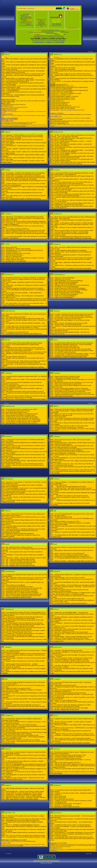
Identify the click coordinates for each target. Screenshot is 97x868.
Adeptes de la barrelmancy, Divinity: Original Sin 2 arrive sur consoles (74, 394)
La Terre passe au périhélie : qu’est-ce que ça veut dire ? (71, 603)
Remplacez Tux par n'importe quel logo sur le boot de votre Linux (24, 348)
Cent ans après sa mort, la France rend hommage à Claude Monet (74, 317)
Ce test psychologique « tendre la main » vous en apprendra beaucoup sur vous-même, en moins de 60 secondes (24, 489)
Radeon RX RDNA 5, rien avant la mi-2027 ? (67, 521)
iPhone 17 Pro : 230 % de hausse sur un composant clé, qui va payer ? (26, 399)
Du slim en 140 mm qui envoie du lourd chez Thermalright (71, 708)
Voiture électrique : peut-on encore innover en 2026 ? (70, 578)
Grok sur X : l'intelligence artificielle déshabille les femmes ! (23, 825)
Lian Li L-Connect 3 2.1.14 (63, 95)
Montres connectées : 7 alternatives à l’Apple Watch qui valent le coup (75, 561)
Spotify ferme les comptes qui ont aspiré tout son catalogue (23, 740)
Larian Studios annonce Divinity (64, 396)
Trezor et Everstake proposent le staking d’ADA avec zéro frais (73, 237)
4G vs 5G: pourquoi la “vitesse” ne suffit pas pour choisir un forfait (73, 658)
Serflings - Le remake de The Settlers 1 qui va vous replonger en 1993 (26, 352)
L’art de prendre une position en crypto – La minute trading (71, 232)
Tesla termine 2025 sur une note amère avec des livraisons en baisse (26, 819)
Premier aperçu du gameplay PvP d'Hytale (67, 378)
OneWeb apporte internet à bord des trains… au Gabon (22, 664)
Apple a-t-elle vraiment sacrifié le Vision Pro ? (68, 763)
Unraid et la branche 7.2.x (13, 252)
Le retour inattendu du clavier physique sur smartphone (70, 250)
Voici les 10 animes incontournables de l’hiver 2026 (69, 599)
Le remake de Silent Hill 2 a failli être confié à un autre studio (72, 661)
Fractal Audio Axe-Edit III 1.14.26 (65, 98)
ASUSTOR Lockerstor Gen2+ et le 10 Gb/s (18, 253)
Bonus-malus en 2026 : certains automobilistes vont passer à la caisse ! (26, 299)
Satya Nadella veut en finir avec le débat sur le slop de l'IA (22, 820)
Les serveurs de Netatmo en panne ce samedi (68, 758)
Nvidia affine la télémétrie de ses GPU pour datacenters (22, 591)
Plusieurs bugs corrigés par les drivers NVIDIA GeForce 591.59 (73, 74)
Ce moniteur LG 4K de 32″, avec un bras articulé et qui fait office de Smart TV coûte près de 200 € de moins (72, 464)
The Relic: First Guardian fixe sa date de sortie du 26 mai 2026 (73, 393)
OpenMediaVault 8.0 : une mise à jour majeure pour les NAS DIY (24, 250)
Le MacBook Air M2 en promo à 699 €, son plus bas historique (72, 825)
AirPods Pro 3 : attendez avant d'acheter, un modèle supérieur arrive (25, 74)
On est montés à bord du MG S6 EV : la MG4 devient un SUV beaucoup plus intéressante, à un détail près (70, 452)
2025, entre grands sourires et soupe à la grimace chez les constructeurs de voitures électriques (69, 590)
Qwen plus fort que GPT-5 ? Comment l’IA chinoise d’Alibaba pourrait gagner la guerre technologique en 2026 (23, 766)
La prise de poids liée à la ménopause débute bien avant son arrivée (25, 529)
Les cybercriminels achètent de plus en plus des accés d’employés (74, 343)
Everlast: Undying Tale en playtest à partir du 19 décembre (71, 388)
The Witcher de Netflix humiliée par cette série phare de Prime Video (25, 178)
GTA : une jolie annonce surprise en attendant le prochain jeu (23, 199)
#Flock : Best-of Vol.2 (61, 485)
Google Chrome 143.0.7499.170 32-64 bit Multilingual (70, 288)
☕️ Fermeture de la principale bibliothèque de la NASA (70, 487)
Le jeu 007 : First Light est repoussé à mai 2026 (68, 650)
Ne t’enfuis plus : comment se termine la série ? (68, 319)
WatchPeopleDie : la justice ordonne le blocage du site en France (73, 637)
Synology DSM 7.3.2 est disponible (16, 261)
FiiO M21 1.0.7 (60, 101)
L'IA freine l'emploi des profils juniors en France (19, 587)
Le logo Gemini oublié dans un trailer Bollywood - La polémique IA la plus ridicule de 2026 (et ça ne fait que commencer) (23, 350)
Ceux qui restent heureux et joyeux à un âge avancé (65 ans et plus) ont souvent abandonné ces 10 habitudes (23, 492)
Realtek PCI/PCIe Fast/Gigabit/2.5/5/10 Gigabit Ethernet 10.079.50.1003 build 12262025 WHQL (69, 91)
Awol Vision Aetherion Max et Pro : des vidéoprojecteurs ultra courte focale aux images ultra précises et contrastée (72, 446)
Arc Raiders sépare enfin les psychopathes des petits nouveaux (24, 343)
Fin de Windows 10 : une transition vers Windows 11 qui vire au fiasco (75, 832)
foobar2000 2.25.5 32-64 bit (62, 279)
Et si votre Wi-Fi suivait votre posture (65, 352)
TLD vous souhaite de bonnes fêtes (65, 69)
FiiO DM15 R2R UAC (62, 104)
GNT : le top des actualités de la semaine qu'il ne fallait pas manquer (25, 835)
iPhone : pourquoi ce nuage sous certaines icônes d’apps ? (71, 555)
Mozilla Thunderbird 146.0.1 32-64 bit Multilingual (69, 293)
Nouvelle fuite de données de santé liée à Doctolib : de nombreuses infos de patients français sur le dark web (23, 72)
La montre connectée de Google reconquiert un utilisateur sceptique (25, 538)
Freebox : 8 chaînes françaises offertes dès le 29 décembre (72, 638)
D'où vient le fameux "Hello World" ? (16, 357)
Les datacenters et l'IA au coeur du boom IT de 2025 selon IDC (24, 588)
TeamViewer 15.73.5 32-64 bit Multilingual (67, 287)
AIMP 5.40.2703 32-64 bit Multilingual (65, 284)
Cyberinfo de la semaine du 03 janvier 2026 (67, 348)
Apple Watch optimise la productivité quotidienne (20, 534)
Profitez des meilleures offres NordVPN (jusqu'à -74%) (70, 755)
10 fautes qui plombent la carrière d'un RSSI (18, 597)
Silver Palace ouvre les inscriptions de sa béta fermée (70, 391)
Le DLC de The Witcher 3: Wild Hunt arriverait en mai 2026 (71, 659)
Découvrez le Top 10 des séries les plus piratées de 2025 (22, 735)
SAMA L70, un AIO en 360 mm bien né (66, 700)
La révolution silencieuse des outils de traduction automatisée (72, 743)
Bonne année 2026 (11, 247)
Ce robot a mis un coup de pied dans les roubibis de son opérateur (25, 367)
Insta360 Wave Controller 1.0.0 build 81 (67, 96)
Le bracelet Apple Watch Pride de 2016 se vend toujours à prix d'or (74, 837)
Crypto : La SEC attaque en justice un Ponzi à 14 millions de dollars (74, 223)
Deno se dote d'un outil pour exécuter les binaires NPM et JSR (24, 594)
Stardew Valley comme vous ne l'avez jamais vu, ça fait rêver (23, 175)
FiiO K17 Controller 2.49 (63, 102)
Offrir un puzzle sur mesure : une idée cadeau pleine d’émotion (73, 738)
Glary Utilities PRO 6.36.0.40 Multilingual (66, 282)
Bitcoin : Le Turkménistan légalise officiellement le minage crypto (73, 238)
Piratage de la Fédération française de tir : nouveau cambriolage (73, 345)
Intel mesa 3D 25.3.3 (62, 84)
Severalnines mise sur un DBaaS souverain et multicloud (22, 593)
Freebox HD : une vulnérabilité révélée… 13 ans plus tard (71, 613)
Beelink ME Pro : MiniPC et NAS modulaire (18, 249)
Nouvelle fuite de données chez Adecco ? (66, 346)
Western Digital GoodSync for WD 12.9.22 (68, 107)
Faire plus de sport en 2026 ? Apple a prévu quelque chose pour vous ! (75, 764)
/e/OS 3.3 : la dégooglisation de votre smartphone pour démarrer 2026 (26, 764)
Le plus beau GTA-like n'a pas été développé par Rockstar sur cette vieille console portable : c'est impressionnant (72, 174)
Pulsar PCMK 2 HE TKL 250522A (65, 108)
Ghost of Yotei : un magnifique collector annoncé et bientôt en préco (25, 176)
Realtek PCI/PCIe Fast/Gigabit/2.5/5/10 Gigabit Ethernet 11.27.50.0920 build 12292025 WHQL (69, 88)
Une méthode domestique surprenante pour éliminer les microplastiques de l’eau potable (20, 531)
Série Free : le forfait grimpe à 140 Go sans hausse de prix (71, 632)
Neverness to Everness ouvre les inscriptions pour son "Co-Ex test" (74, 382)
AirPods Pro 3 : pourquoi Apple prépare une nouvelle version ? (72, 556)
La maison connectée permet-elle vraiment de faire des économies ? (74, 314)
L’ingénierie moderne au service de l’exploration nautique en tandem (74, 734)
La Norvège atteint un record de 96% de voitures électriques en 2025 (25, 837)
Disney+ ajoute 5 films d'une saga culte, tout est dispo (21, 179)
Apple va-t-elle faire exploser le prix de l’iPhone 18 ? (69, 553)
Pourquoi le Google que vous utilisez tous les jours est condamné (24, 288)
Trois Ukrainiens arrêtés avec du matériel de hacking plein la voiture (74, 351)
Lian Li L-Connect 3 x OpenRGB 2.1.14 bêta (68, 93)
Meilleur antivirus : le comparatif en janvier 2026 (19, 78)
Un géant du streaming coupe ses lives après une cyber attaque (73, 349)
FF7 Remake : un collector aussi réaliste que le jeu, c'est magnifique (25, 173)
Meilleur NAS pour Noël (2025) (15, 259)
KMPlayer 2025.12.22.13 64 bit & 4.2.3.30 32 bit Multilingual (72, 285)
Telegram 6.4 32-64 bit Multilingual (64, 278)
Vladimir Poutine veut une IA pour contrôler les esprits (21, 725)
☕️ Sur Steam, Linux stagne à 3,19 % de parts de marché (71, 496)
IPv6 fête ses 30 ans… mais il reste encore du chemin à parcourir (73, 488)
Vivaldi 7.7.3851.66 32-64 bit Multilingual (66, 294)
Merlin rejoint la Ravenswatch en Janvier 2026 (68, 384)
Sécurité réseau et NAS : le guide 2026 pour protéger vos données (25, 258)
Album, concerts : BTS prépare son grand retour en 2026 (71, 323)
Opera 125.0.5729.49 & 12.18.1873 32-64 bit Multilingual (71, 290)
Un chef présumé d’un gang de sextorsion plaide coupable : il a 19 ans (75, 354)
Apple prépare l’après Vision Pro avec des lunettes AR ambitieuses (74, 258)
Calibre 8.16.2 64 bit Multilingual (64, 297)
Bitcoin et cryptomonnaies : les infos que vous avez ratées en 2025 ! (74, 230)
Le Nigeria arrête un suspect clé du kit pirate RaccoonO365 (72, 355)
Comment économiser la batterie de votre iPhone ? (69, 757)
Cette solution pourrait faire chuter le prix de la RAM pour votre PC (25, 391)
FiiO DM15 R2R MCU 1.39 (63, 105)
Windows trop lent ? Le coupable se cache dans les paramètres (73, 268)
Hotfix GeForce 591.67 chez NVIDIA (65, 68)
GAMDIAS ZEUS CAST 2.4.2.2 (65, 86)
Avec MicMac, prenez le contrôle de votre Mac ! (48, 39)
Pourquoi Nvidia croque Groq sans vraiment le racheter (22, 590)
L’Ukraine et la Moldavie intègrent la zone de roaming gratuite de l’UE (26, 653)
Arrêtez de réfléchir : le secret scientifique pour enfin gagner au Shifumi (75, 585)
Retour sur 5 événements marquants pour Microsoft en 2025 (23, 596)
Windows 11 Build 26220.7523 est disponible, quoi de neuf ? (23, 705)
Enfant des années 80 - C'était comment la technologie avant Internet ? (26, 361)
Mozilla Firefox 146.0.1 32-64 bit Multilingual (67, 291)
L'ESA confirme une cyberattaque (15, 585)
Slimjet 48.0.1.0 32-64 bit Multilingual (65, 296)
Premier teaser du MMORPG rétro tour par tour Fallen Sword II (73, 390)
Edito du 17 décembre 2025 (14, 256)
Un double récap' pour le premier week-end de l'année (70, 693)
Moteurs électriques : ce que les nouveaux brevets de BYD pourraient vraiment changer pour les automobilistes (24, 727)
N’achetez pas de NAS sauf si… (15, 255)
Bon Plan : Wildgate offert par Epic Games (67, 709)
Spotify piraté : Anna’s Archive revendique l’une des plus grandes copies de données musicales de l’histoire (71, 630)
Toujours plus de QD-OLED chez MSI (65, 685)
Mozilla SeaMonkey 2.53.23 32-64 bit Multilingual (69, 281)
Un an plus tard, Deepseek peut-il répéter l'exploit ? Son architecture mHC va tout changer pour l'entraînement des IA (23, 81)
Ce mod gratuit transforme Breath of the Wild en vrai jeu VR (23, 363)
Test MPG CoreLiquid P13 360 (63, 517)
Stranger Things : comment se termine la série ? (68, 325)
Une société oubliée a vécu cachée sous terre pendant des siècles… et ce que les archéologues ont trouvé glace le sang (24, 304)
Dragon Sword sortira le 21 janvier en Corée (67, 376)
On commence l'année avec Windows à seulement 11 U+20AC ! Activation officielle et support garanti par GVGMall (71, 706)
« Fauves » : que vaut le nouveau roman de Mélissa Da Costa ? (73, 316)
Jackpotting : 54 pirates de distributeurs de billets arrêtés (71, 357)
